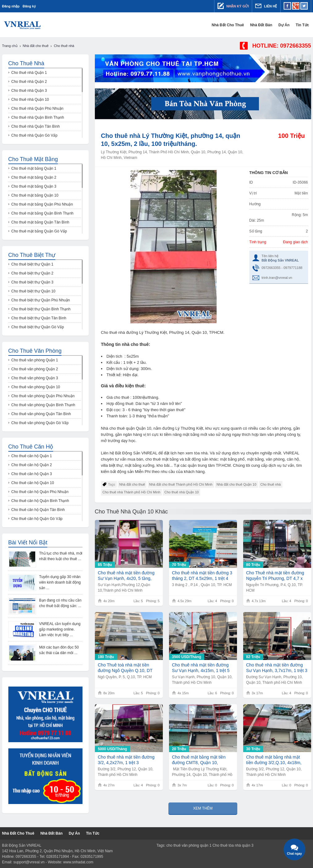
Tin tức (304, 25)
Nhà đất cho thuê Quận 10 (237, 484)
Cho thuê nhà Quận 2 (29, 82)
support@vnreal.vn (29, 862)
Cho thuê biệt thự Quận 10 (34, 291)
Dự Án (286, 25)
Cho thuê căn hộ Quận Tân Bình (38, 510)
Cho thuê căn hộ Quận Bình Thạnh (40, 501)
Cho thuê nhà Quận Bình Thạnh (38, 117)
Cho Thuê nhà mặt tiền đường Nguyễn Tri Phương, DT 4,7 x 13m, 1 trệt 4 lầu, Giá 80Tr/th (275, 576)
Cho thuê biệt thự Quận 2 (32, 273)
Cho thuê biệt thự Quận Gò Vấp (38, 327)
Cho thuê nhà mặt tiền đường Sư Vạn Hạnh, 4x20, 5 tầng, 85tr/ (126, 576)
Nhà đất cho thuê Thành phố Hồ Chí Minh (181, 484)
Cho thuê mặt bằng (33, 159)
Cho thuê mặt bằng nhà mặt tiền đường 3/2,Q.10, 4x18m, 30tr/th (274, 760)
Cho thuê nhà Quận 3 (29, 91)
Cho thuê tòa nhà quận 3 (233, 845)
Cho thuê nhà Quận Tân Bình (36, 126)
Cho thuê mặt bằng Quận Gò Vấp (39, 231)
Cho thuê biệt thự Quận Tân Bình (39, 318)
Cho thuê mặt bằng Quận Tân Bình (40, 222)
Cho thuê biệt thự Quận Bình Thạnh (41, 309)
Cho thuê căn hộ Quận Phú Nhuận (40, 492)
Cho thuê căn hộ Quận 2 (32, 465)
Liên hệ (266, 6)
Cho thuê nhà (271, 484)
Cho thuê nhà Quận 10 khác (131, 512)
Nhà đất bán (263, 25)
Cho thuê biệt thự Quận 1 (32, 264)
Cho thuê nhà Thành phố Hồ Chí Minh (131, 492)
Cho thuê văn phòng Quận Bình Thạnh (43, 405)
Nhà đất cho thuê (230, 25)
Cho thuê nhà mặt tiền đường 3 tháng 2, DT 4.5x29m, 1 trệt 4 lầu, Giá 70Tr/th (202, 576)
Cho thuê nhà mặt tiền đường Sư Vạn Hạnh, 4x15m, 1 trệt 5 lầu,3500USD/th (201, 668)
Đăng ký (29, 6)
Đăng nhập (11, 6)
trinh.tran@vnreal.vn (277, 278)
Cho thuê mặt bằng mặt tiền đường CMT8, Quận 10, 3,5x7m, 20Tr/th (199, 760)
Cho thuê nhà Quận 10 (182, 492)
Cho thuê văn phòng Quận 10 (36, 387)
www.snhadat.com (78, 862)
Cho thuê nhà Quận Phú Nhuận (38, 108)
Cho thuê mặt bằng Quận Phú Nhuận (42, 204)
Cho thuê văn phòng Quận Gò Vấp (40, 423)
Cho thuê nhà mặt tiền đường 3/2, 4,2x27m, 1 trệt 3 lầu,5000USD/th (126, 760)
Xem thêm (203, 808)
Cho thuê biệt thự (32, 255)
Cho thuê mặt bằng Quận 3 (34, 186)
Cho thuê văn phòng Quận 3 (35, 378)
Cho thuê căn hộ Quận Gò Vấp (37, 519)
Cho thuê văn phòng (35, 351)
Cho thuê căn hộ (31, 447)
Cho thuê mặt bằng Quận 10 (35, 195)
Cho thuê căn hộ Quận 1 (32, 456)
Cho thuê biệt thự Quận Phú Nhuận (41, 300)
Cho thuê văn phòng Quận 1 (35, 360)
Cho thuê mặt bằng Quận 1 (34, 168)
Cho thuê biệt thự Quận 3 (32, 282)
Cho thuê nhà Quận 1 (29, 73)
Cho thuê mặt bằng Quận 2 (34, 177)
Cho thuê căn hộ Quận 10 (33, 483)
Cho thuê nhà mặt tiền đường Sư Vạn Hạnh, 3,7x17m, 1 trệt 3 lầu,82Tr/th (277, 668)
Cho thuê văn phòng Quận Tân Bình (41, 414)
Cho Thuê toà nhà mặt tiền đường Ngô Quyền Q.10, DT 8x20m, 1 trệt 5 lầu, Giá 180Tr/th (125, 668)
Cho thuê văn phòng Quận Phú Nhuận (43, 396)
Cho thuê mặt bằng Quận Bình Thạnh (42, 213)
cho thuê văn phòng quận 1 (189, 845)
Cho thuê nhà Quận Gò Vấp (34, 135)
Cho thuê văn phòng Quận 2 (35, 369)
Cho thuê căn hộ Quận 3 (32, 474)
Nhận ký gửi (233, 6)
